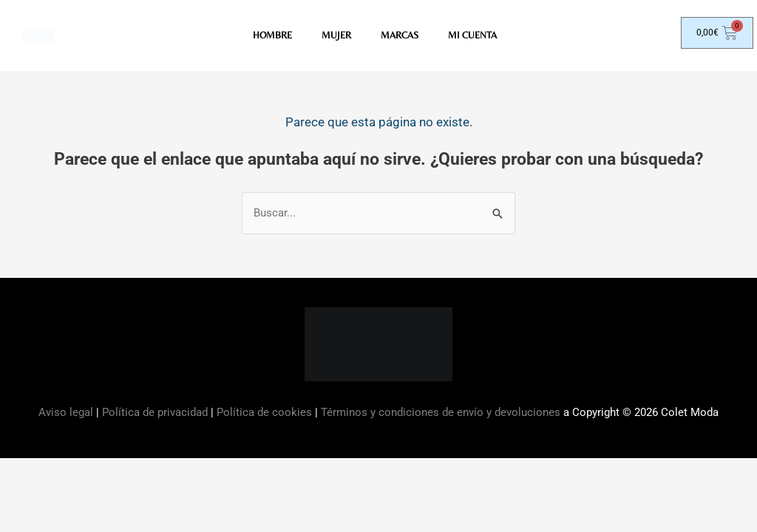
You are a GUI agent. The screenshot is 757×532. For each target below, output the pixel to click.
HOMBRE (268, 36)
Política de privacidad (155, 413)
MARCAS (400, 36)
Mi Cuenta (476, 36)
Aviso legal (67, 413)
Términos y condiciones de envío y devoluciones (441, 413)
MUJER (334, 36)
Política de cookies (264, 413)
